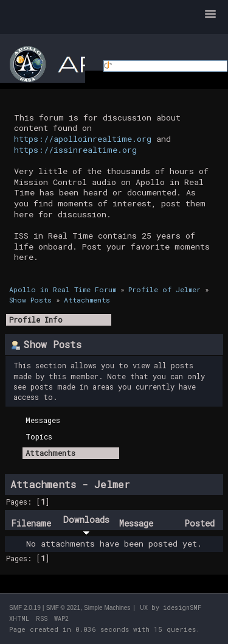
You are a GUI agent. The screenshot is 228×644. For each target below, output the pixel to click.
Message (136, 523)
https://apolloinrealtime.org (83, 139)
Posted (199, 523)
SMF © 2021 (63, 608)
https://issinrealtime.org (75, 150)
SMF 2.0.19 (25, 608)
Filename (31, 523)
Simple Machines (107, 608)
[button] (210, 15)
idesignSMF (182, 608)
